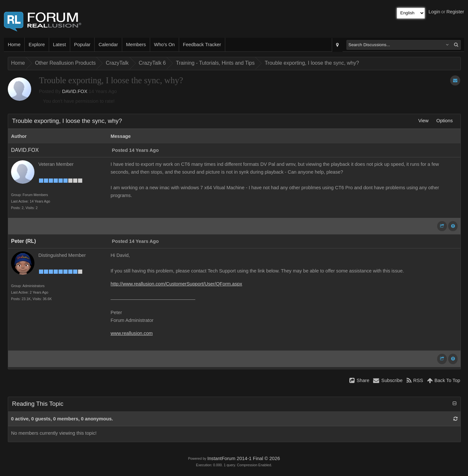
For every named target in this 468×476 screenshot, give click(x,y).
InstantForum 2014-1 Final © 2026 (244, 458)
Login (435, 12)
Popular (82, 45)
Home (14, 45)
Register (455, 12)
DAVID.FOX (75, 91)
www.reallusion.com (132, 333)
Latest (59, 45)
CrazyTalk (117, 63)
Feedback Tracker (202, 45)
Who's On (164, 45)
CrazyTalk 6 (152, 63)
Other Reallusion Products (65, 63)
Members (136, 45)
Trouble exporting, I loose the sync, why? (312, 63)
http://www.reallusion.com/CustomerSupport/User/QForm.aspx (176, 284)
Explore (37, 45)
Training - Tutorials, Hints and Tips (215, 63)
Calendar (108, 45)
